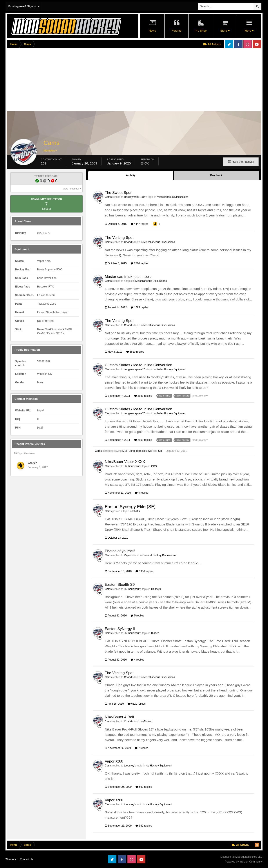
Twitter (229, 44)
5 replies (137, 616)
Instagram (248, 44)
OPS (154, 466)
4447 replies (140, 224)
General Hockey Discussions (159, 555)
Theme (11, 859)
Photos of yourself (120, 551)
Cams (108, 197)
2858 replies (143, 396)
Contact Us (26, 859)
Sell (160, 451)
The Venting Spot (119, 238)
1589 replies (140, 307)
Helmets (156, 589)
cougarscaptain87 (134, 369)
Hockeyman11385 (135, 197)
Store (225, 31)
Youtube (257, 44)
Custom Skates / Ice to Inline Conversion (139, 365)
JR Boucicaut (132, 466)
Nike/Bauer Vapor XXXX (125, 462)
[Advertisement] (87, 80)
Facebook (238, 44)
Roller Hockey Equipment (171, 369)
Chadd (128, 242)
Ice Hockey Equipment (159, 766)
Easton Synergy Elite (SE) (130, 507)
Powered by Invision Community (244, 862)
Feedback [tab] (216, 175)
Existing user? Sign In (24, 6)
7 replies (142, 748)
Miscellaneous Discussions (173, 197)
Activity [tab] (131, 175)
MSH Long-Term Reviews (137, 451)
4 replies (142, 493)
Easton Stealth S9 (120, 585)
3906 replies (144, 571)
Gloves (148, 722)
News (152, 31)
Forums (176, 31)
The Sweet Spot (118, 193)
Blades (155, 633)
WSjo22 (32, 463)
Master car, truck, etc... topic (128, 277)
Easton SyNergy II (120, 629)
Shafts (136, 511)
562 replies (144, 787)
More (249, 31)
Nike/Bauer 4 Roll (119, 717)
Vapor (127, 555)
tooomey (129, 766)
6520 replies (140, 263)
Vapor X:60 (114, 761)
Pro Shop (201, 31)
